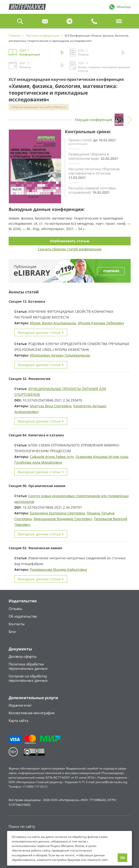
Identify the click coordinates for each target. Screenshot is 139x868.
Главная (27, 7)
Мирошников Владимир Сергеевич (63, 519)
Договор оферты (23, 656)
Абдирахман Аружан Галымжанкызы (60, 355)
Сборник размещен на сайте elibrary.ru (39, 107)
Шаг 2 (99, 52)
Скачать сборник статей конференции (70, 249)
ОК (122, 858)
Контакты (17, 624)
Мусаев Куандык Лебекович (101, 323)
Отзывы (15, 609)
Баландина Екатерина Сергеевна (57, 513)
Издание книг (20, 705)
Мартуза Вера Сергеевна (51, 406)
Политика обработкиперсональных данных (28, 666)
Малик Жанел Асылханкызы (53, 323)
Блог (12, 632)
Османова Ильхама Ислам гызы (102, 457)
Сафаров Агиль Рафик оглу (52, 457)
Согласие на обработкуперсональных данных (28, 678)
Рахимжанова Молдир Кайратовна (58, 569)
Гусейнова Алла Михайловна (38, 462)
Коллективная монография (32, 713)
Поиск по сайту (22, 826)
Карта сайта (18, 720)
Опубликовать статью (70, 241)
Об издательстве (23, 616)
